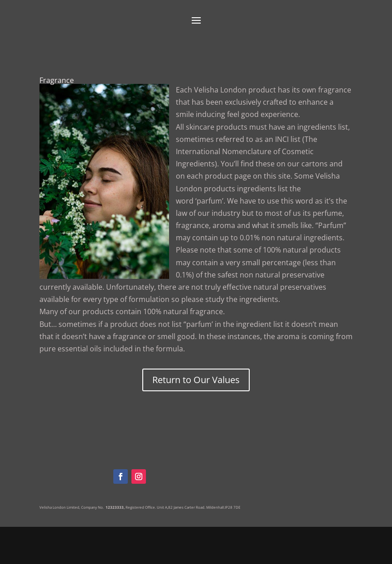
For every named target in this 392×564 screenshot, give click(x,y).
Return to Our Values (196, 380)
